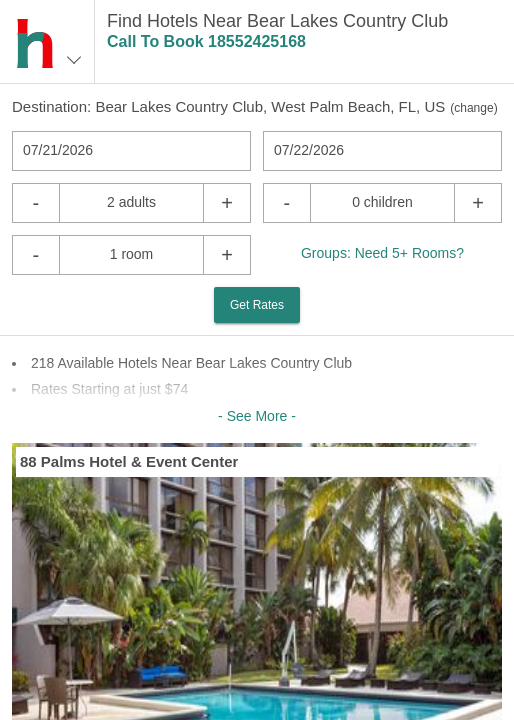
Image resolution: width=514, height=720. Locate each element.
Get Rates (257, 305)
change (473, 108)
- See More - (257, 416)
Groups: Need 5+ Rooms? (382, 253)
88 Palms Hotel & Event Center (129, 461)
